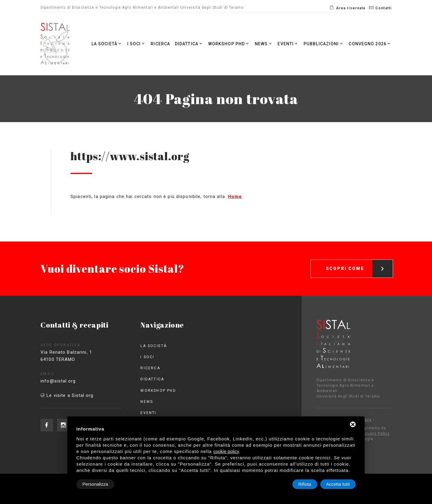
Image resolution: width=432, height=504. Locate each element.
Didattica (189, 44)
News (264, 44)
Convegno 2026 (370, 44)
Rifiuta (305, 484)
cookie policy (226, 451)
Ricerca (161, 44)
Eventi (288, 44)
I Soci (137, 44)
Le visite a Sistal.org (70, 395)
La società (107, 44)
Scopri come (359, 262)
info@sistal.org (66, 381)
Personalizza (95, 484)
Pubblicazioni (324, 44)
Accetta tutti (338, 484)
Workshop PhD (229, 44)
